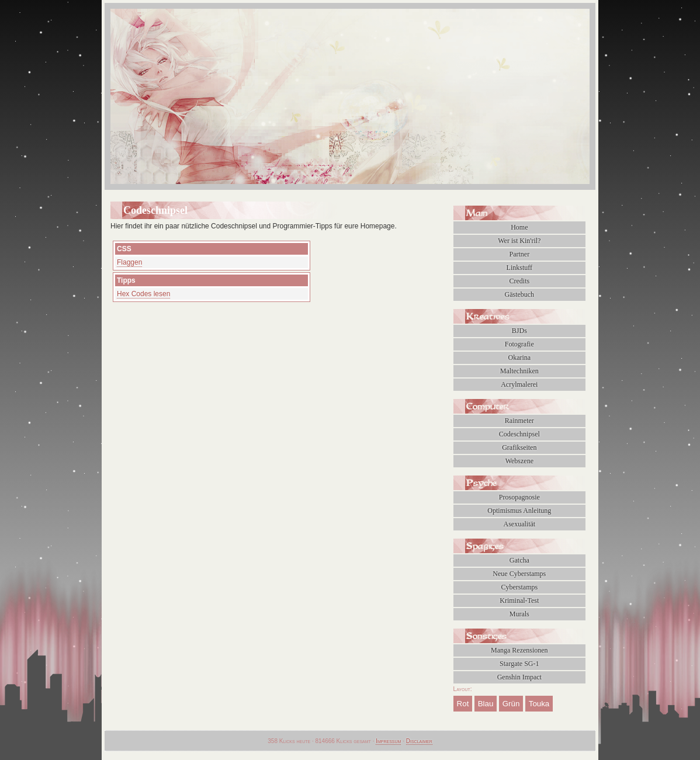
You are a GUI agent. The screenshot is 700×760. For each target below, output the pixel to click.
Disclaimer (419, 741)
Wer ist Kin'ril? (519, 241)
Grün (511, 704)
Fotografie (519, 344)
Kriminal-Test (519, 601)
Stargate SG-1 (519, 664)
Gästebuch (519, 294)
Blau (486, 704)
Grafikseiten (519, 447)
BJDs (519, 331)
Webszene (519, 461)
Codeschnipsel (519, 434)
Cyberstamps (519, 587)
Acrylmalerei (519, 384)
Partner (519, 254)
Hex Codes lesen (143, 294)
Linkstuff (519, 268)
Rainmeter (519, 421)
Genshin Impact (519, 677)
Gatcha (519, 560)
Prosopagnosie (519, 497)
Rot (463, 704)
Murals (519, 614)
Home (519, 227)
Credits (519, 281)
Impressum (388, 741)
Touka (539, 704)
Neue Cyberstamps (519, 574)
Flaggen (129, 262)
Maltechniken (519, 371)
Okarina (519, 358)
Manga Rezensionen (519, 650)
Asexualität (519, 524)
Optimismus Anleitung (519, 511)
